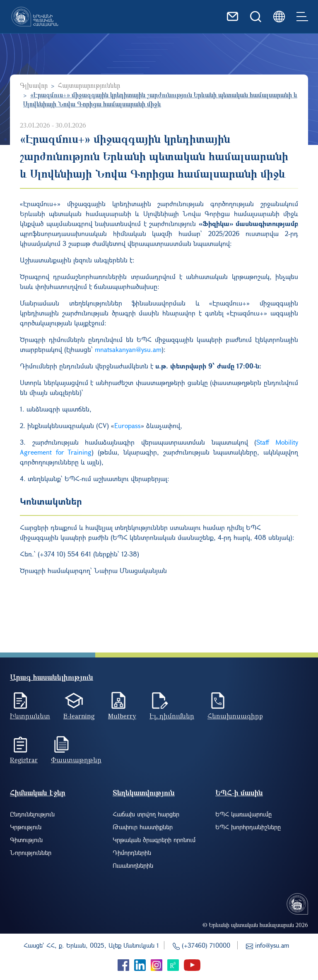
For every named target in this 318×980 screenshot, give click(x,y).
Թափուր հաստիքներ (143, 827)
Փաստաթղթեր (76, 760)
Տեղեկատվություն (144, 793)
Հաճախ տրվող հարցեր (146, 814)
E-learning (79, 716)
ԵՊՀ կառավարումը (243, 814)
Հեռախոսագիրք (235, 716)
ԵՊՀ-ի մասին (239, 793)
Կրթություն (26, 827)
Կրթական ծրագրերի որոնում (154, 840)
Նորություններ (31, 852)
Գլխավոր (34, 85)
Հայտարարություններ (89, 85)
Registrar (24, 760)
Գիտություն (26, 840)
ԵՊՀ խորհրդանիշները (248, 827)
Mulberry (122, 716)
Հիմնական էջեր (38, 793)
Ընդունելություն (32, 814)
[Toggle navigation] (302, 17)
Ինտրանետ (30, 716)
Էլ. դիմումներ (172, 716)
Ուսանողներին (133, 865)
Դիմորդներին (132, 852)
